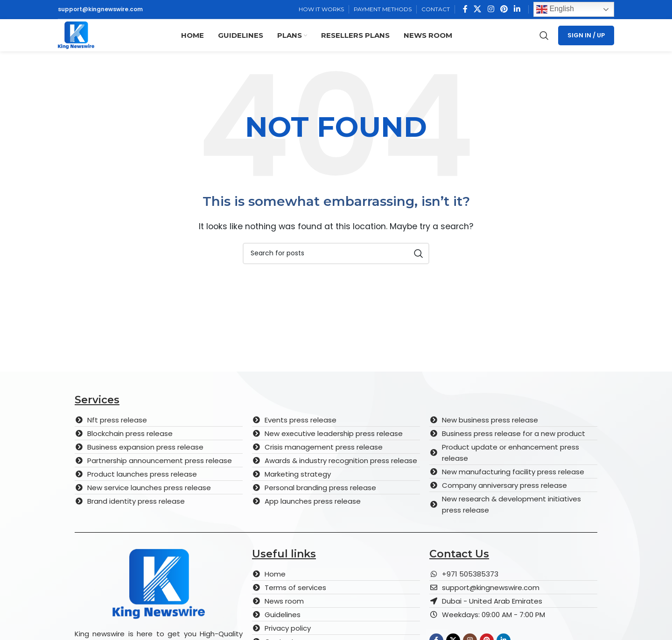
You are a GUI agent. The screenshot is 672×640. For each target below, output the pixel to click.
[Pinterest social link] (504, 10)
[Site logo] (82, 41)
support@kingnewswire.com (100, 10)
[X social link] (478, 10)
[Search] (544, 42)
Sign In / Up (586, 42)
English (555, 10)
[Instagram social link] (491, 10)
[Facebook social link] (465, 10)
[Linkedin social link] (517, 10)
